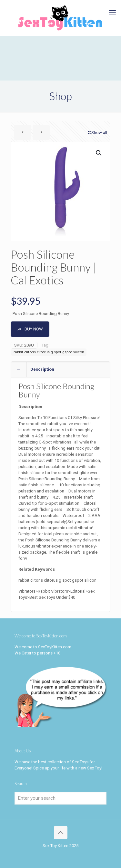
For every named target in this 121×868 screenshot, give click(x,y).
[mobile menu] (112, 13)
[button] (99, 153)
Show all (97, 133)
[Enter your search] (60, 798)
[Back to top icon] (61, 833)
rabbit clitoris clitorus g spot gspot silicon (49, 352)
